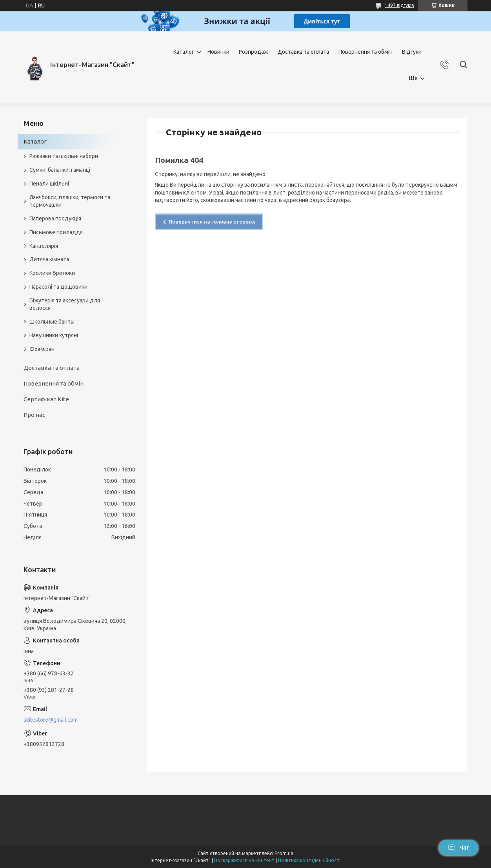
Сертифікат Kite (46, 399)
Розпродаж (254, 52)
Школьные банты (52, 322)
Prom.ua (284, 853)
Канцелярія (44, 246)
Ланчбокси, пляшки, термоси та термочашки (70, 201)
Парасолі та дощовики (58, 287)
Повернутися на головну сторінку (212, 222)
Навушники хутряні (54, 335)
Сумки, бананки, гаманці (60, 170)
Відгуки (412, 52)
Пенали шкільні (49, 184)
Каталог (184, 52)
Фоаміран (42, 349)
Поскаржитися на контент (244, 860)
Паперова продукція (55, 218)
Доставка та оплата (303, 52)
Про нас (34, 415)
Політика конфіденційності (309, 860)
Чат (458, 848)
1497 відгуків (399, 5)
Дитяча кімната (49, 259)
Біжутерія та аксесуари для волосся (65, 304)
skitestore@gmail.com (51, 720)
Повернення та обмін (366, 52)
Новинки (218, 52)
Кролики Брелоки (52, 273)
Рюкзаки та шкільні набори (64, 156)
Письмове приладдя (56, 232)
